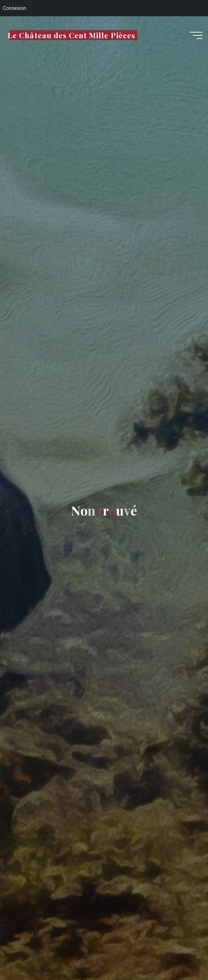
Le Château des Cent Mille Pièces (72, 35)
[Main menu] (196, 35)
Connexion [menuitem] (14, 8)
